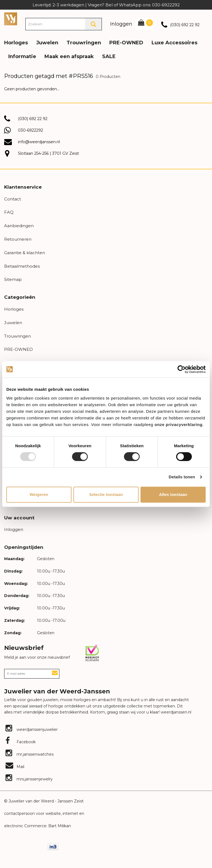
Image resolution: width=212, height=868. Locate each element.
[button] (203, 39)
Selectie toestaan (106, 494)
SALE (109, 56)
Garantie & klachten (25, 253)
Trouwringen (84, 43)
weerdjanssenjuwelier (32, 729)
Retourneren (18, 239)
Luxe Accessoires (174, 43)
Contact (13, 199)
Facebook (21, 742)
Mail (15, 767)
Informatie (22, 56)
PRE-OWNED (126, 43)
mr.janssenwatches (30, 754)
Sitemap (13, 279)
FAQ (9, 212)
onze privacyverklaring (179, 424)
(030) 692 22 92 (185, 25)
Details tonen (182, 477)
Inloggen (121, 24)
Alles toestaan (173, 494)
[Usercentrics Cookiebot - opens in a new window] (181, 369)
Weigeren (39, 494)
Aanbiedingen (19, 226)
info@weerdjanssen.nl (39, 142)
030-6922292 (31, 130)
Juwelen (47, 43)
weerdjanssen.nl (175, 712)
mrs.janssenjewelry (29, 779)
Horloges (16, 43)
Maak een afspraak (69, 56)
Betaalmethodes (22, 266)
